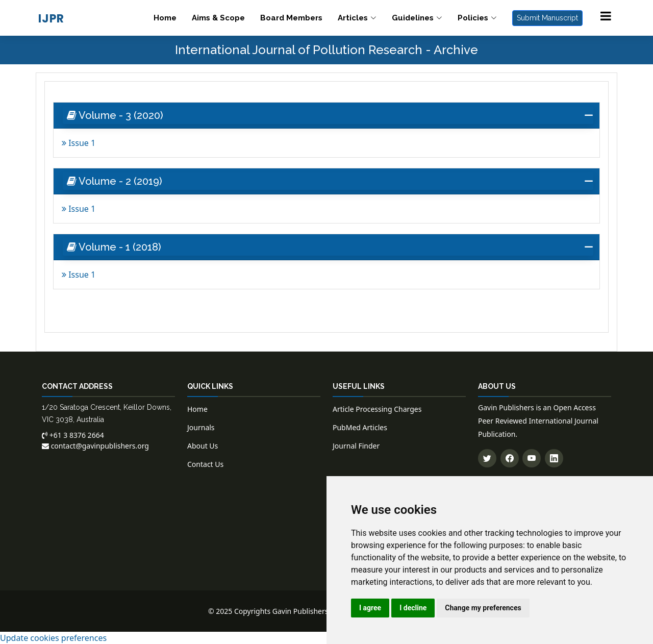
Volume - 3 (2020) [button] (115, 115)
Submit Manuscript (547, 18)
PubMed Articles (360, 427)
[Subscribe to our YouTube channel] (532, 458)
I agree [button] (370, 608)
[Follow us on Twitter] (487, 458)
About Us (203, 446)
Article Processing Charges (377, 409)
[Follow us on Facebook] (510, 458)
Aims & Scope (218, 18)
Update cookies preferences (53, 638)
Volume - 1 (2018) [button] (114, 247)
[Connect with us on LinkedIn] (554, 458)
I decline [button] (413, 608)
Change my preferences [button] (483, 608)
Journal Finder (356, 446)
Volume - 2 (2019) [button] (115, 181)
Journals (201, 427)
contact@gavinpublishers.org (95, 446)
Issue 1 (79, 143)
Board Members (291, 18)
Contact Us (205, 464)
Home (165, 18)
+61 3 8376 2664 (73, 435)
